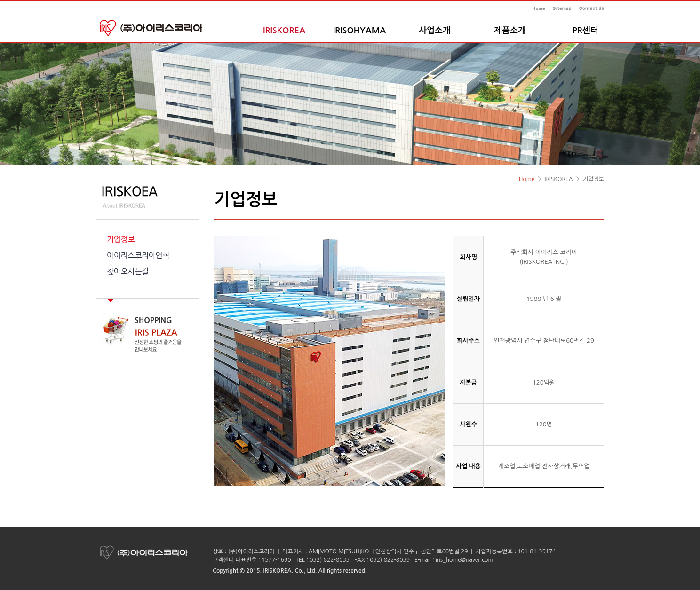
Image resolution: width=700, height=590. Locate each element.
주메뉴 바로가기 (0, 0)
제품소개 (510, 31)
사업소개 (435, 31)
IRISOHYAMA (360, 31)
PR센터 (585, 31)
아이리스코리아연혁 (138, 255)
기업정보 (121, 239)
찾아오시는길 (128, 271)
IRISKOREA (284, 31)
